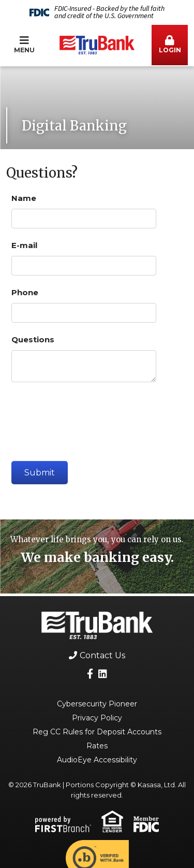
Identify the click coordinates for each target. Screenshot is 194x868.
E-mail (24, 245)
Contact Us (102, 655)
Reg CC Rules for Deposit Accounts (97, 732)
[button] (170, 45)
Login (170, 45)
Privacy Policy (97, 718)
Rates (97, 746)
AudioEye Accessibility (97, 760)
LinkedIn (103, 674)
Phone (25, 292)
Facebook (90, 674)
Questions (33, 339)
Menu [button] (24, 45)
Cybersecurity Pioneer (97, 704)
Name (24, 198)
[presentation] (90, 417)
